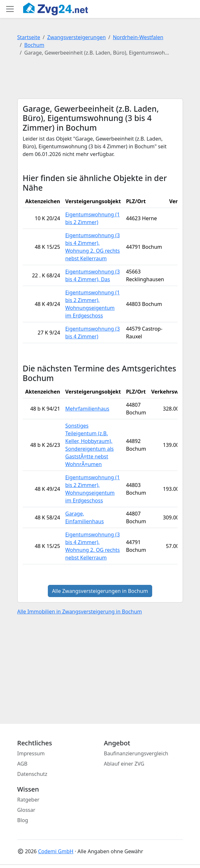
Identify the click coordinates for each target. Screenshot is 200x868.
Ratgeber (28, 800)
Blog (23, 820)
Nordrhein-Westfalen (138, 37)
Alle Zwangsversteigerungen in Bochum (100, 591)
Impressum (31, 753)
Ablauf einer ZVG (124, 764)
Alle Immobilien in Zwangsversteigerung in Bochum (80, 612)
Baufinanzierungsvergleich (136, 753)
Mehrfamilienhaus (87, 409)
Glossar (26, 810)
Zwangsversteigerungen (76, 37)
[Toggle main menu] (10, 9)
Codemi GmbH (56, 851)
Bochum (34, 45)
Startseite (29, 37)
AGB (22, 764)
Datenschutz (32, 774)
